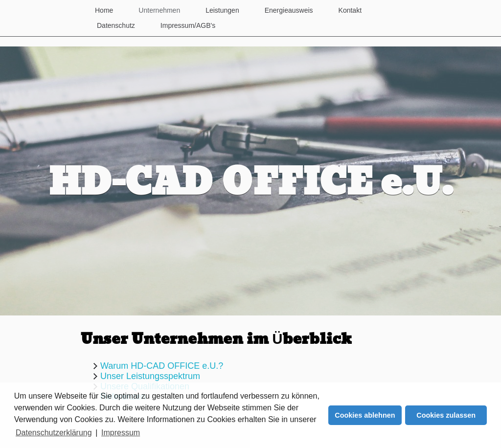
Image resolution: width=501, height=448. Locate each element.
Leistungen (222, 10)
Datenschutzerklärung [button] (54, 433)
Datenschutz (116, 25)
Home (104, 10)
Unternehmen (159, 10)
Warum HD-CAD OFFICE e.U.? (162, 366)
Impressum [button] (121, 433)
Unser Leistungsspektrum (150, 376)
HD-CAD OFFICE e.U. (251, 183)
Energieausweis (289, 10)
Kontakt (350, 10)
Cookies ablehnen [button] (365, 415)
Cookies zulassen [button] (446, 415)
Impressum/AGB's (188, 25)
